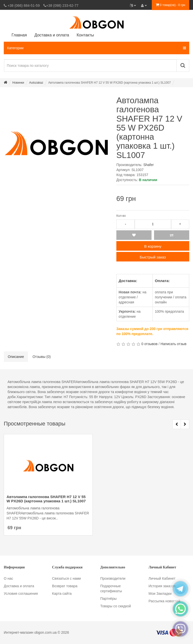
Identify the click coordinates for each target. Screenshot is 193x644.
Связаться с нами (66, 578)
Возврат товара (65, 586)
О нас (8, 578)
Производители (113, 578)
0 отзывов (149, 344)
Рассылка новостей (164, 601)
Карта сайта (62, 594)
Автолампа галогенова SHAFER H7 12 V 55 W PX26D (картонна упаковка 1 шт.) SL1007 (46, 499)
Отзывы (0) (41, 357)
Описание (16, 357)
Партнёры (108, 599)
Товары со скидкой (116, 606)
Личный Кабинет (162, 578)
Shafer (148, 165)
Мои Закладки (160, 594)
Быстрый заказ (153, 257)
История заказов (162, 586)
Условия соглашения (21, 594)
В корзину (153, 246)
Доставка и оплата (19, 586)
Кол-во (121, 216)
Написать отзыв (174, 344)
